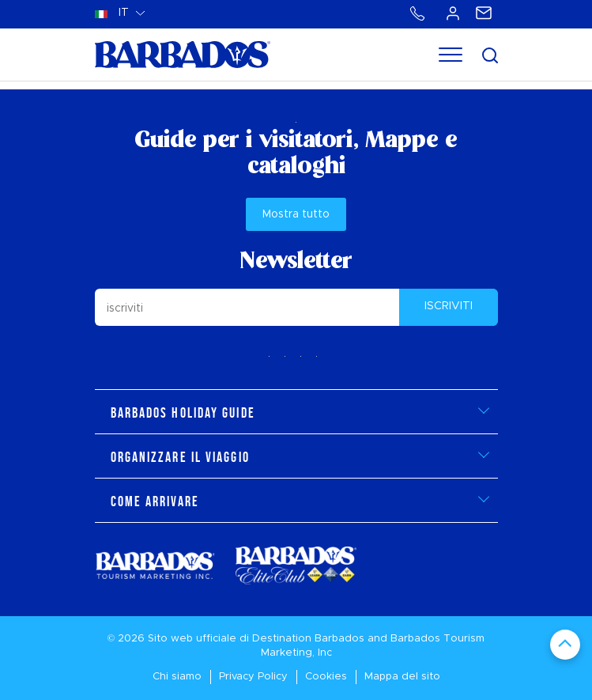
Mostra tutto (296, 214)
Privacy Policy (253, 677)
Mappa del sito (402, 677)
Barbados (339, 639)
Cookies (326, 677)
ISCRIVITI (449, 306)
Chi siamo (177, 677)
